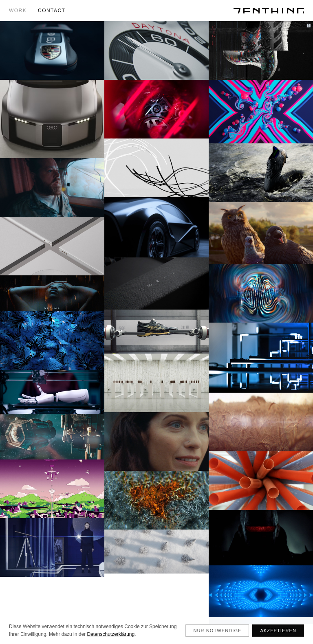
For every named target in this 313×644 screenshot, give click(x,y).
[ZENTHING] (269, 11)
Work (18, 11)
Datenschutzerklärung (111, 634)
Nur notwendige (217, 631)
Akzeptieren (278, 631)
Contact (52, 11)
